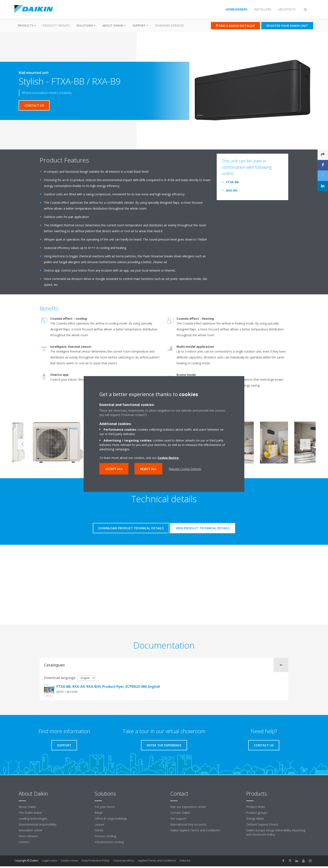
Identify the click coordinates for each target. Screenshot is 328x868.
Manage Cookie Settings (185, 469)
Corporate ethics (124, 860)
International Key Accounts (188, 824)
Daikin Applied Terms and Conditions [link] (195, 830)
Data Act (185, 860)
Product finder (256, 807)
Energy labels (255, 818)
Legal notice (50, 860)
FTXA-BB (232, 182)
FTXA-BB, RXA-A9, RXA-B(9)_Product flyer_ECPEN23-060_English (108, 686)
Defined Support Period (262, 824)
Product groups (56, 25)
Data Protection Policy (96, 860)
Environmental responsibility (38, 824)
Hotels (99, 830)
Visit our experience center (188, 807)
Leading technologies (33, 818)
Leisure (99, 824)
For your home (105, 807)
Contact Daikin (180, 813)
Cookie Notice (168, 458)
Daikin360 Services (169, 25)
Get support (178, 818)
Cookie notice (69, 860)
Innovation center (31, 830)
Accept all (114, 469)
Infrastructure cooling (109, 842)
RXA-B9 (231, 190)
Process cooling (105, 836)
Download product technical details (131, 528)
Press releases (28, 836)
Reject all (148, 469)
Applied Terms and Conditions (157, 860)
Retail (98, 813)
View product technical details (203, 528)
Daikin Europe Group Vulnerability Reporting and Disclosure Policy (276, 832)
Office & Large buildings (111, 818)
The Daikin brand (30, 813)
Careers (24, 842)
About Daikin (27, 807)
